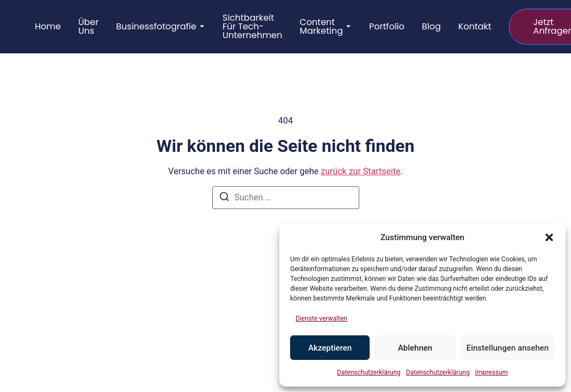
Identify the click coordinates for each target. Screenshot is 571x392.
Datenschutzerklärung (369, 372)
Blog (431, 27)
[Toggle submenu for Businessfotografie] (201, 27)
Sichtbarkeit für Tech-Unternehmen (253, 27)
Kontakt (475, 27)
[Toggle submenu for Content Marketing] (347, 27)
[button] (549, 237)
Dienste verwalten (321, 318)
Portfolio (387, 27)
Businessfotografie (156, 27)
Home (48, 27)
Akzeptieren (330, 348)
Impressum (492, 372)
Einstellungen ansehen (508, 348)
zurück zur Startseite (360, 171)
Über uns (89, 27)
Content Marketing (322, 27)
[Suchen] (224, 198)
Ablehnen (415, 348)
